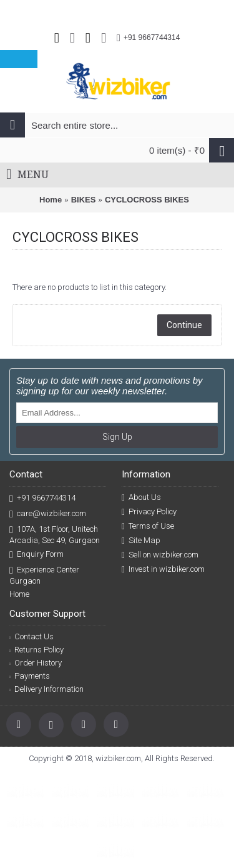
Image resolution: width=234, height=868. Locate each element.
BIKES (84, 200)
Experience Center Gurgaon (44, 575)
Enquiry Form (37, 555)
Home (51, 200)
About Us (141, 497)
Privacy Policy (149, 512)
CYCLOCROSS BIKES (147, 200)
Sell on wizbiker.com (160, 555)
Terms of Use (148, 526)
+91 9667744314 (42, 498)
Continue (184, 325)
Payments (30, 676)
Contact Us (32, 636)
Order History (36, 663)
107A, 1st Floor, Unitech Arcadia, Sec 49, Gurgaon (55, 534)
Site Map (141, 541)
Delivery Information (46, 689)
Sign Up (117, 437)
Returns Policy (37, 650)
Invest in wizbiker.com (163, 569)
